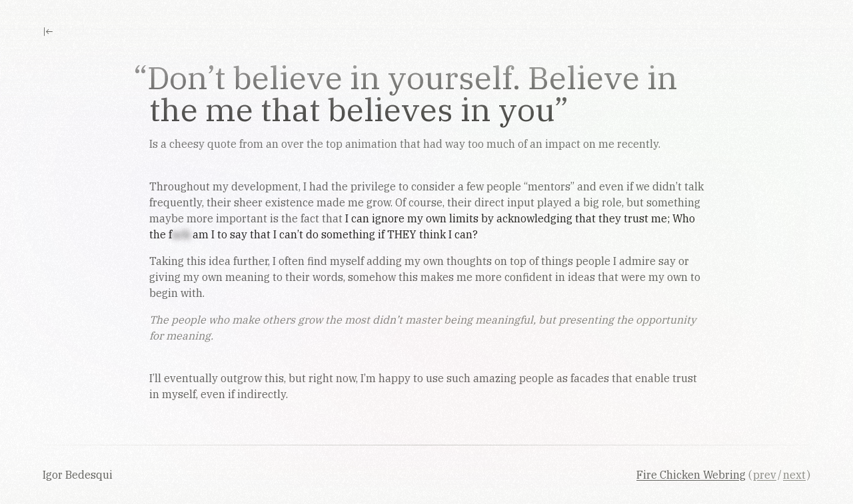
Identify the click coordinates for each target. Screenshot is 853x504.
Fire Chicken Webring (691, 475)
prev (765, 475)
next (794, 475)
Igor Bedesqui (79, 475)
